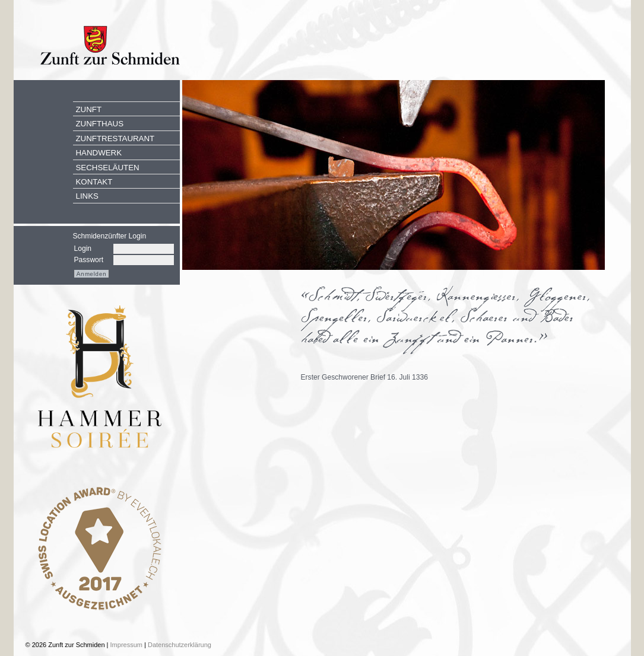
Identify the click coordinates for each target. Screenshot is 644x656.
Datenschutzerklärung (180, 645)
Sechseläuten (108, 168)
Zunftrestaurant (115, 138)
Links (87, 196)
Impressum (126, 645)
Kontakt (94, 182)
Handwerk (99, 153)
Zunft (89, 109)
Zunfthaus (100, 124)
